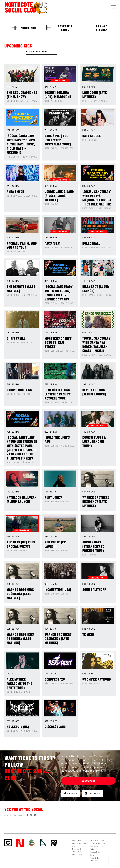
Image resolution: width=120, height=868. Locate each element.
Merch (92, 855)
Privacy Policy (97, 843)
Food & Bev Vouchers (95, 859)
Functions (77, 854)
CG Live (54, 843)
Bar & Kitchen (79, 843)
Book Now (77, 840)
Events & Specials (77, 850)
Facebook (71, 794)
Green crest (32, 843)
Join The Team (97, 840)
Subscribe (88, 781)
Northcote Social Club (26, 8)
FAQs (92, 849)
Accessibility (97, 846)
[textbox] (41, 52)
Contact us (95, 852)
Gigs (74, 846)
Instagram (92, 794)
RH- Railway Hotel (43, 843)
